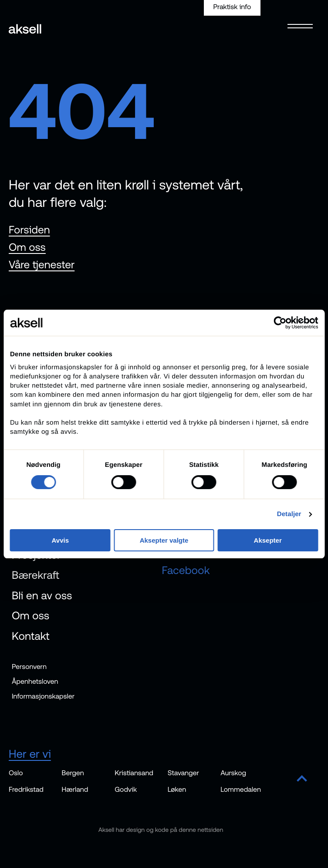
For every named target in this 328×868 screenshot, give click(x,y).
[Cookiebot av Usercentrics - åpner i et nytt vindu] (280, 323)
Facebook (186, 571)
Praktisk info (232, 7)
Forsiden (29, 230)
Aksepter (268, 540)
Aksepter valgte (164, 540)
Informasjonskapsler (43, 697)
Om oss (27, 247)
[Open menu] (298, 25)
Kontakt (31, 636)
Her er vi (30, 754)
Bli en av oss (42, 596)
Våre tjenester (42, 265)
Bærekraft (36, 576)
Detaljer (289, 514)
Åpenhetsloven (35, 682)
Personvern (29, 667)
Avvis (60, 540)
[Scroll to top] (302, 779)
